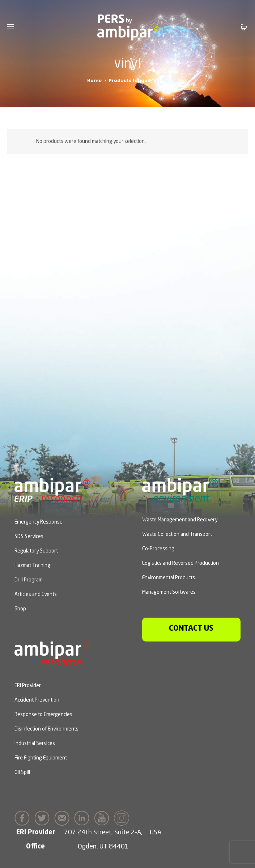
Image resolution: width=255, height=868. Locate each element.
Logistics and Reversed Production (180, 563)
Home (94, 81)
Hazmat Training (32, 566)
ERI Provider (28, 686)
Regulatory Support (36, 551)
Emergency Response (39, 522)
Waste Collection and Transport (177, 534)
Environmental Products (169, 578)
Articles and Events (36, 594)
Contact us (191, 629)
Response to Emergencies (43, 715)
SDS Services (29, 537)
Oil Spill (22, 772)
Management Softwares (169, 592)
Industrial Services (35, 744)
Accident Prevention (37, 700)
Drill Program (29, 580)
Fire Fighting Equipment (41, 758)
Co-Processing (158, 549)
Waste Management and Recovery (180, 520)
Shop (20, 609)
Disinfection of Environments (46, 729)
